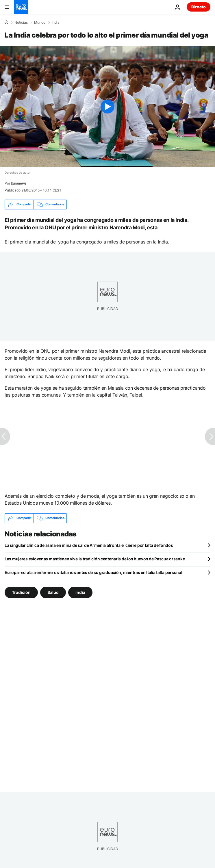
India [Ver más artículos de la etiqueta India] (80, 592)
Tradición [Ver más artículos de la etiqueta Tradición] (21, 592)
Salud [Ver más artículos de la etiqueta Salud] (53, 592)
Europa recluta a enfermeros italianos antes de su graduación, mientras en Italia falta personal (93, 572)
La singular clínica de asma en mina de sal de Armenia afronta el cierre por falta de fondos (89, 545)
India (56, 23)
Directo (199, 7)
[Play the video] (108, 107)
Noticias (21, 23)
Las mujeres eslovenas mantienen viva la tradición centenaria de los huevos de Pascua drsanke (95, 559)
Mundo (40, 23)
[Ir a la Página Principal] (21, 7)
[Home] (6, 22)
